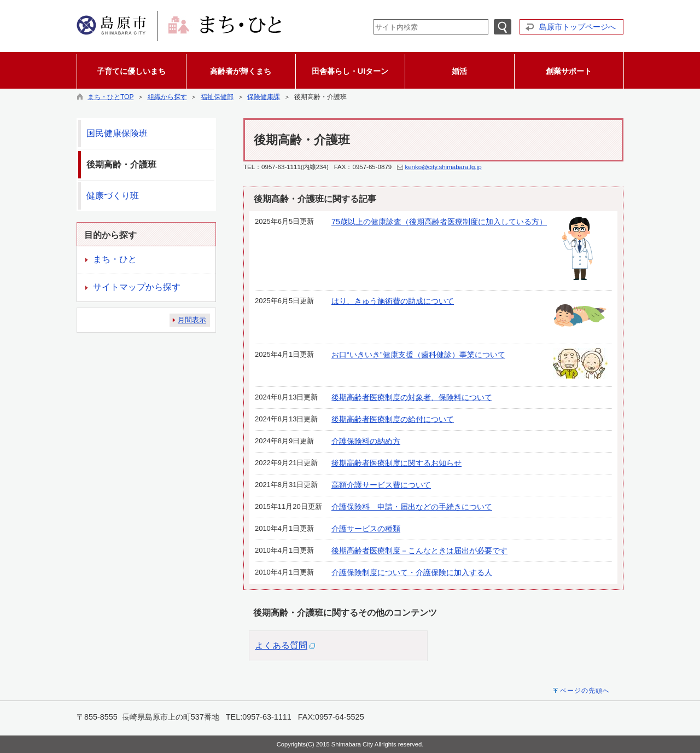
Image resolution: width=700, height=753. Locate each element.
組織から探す (167, 97)
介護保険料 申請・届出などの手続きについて (412, 507)
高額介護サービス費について (381, 485)
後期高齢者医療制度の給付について (393, 419)
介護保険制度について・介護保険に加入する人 (412, 572)
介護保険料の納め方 (366, 441)
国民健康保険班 (117, 133)
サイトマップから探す (137, 287)
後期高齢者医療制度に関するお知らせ (396, 463)
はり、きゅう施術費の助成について (393, 301)
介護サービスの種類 (366, 529)
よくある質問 (281, 645)
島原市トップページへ (577, 27)
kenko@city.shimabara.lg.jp (443, 167)
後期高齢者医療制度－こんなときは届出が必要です (419, 551)
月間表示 (192, 320)
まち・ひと (115, 259)
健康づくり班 (113, 196)
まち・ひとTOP (110, 97)
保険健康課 (264, 97)
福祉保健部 (217, 97)
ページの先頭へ (585, 691)
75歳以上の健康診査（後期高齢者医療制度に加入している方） (439, 222)
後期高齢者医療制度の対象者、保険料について (412, 397)
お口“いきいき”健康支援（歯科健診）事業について (418, 355)
